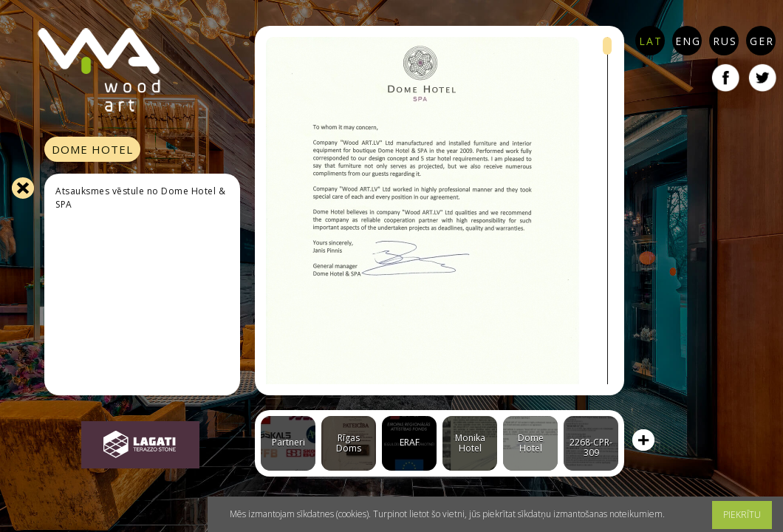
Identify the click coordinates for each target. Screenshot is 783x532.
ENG (688, 41)
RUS (725, 41)
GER (762, 41)
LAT (651, 41)
